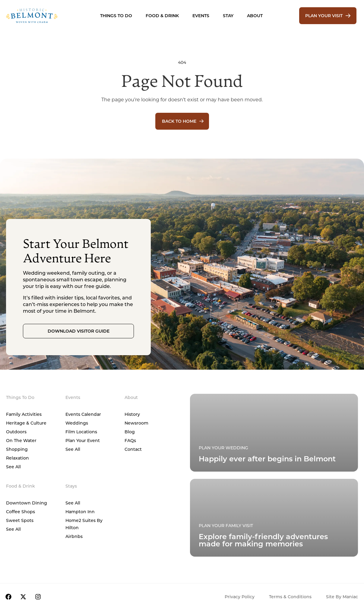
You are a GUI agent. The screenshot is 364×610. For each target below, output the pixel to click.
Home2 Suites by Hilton (84, 524)
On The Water (21, 440)
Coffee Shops (21, 512)
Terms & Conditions (290, 597)
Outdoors (16, 432)
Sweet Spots (20, 520)
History (132, 414)
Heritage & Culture (26, 423)
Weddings (77, 423)
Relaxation (17, 458)
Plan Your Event (83, 440)
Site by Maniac (342, 597)
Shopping (17, 449)
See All (13, 467)
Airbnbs (74, 536)
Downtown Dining (27, 503)
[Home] (41, 16)
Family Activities (24, 414)
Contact (133, 449)
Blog (130, 432)
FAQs (130, 440)
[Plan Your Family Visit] (274, 433)
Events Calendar (83, 414)
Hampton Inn (80, 512)
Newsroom (136, 423)
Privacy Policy (240, 597)
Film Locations (81, 432)
